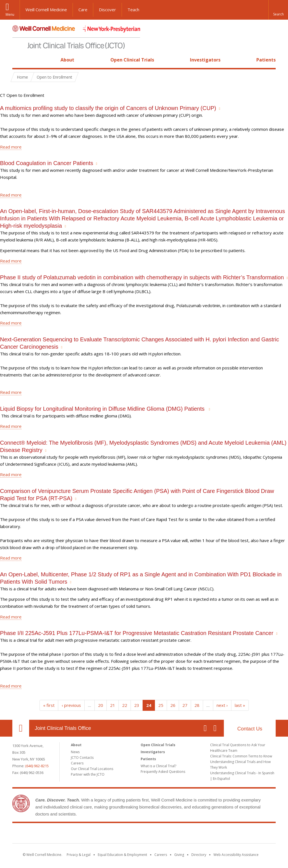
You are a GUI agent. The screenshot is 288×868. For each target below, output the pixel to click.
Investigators (205, 60)
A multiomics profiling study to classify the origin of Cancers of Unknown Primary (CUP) (108, 108)
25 (161, 705)
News (75, 752)
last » (240, 705)
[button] (278, 10)
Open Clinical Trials (132, 60)
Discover (107, 10)
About (67, 60)
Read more (11, 147)
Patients (266, 60)
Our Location (21, 728)
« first (49, 705)
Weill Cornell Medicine (46, 10)
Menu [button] (10, 14)
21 (113, 705)
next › (222, 705)
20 (101, 705)
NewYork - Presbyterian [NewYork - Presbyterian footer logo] (191, 834)
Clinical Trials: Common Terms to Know (241, 756)
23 (137, 705)
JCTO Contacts (82, 758)
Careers (77, 763)
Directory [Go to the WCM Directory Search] (199, 855)
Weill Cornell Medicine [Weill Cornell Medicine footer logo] (103, 834)
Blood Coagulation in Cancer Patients (47, 163)
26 (173, 705)
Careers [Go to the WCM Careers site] (161, 855)
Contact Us (250, 729)
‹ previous (71, 705)
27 (185, 705)
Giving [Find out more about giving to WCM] (179, 855)
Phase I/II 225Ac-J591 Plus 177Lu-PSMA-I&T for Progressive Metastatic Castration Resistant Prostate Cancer (137, 633)
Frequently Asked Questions (163, 772)
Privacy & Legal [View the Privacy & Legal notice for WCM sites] (79, 855)
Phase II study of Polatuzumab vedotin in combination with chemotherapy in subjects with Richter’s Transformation (142, 277)
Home (18, 60)
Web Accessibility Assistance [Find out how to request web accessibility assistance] (236, 855)
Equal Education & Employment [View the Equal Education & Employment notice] (122, 855)
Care (83, 10)
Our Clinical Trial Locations (92, 769)
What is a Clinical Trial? (158, 766)
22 (125, 705)
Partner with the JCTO (88, 774)
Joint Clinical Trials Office (63, 728)
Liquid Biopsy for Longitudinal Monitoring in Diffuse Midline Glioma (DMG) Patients (103, 409)
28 (197, 705)
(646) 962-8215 (37, 766)
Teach (133, 10)
